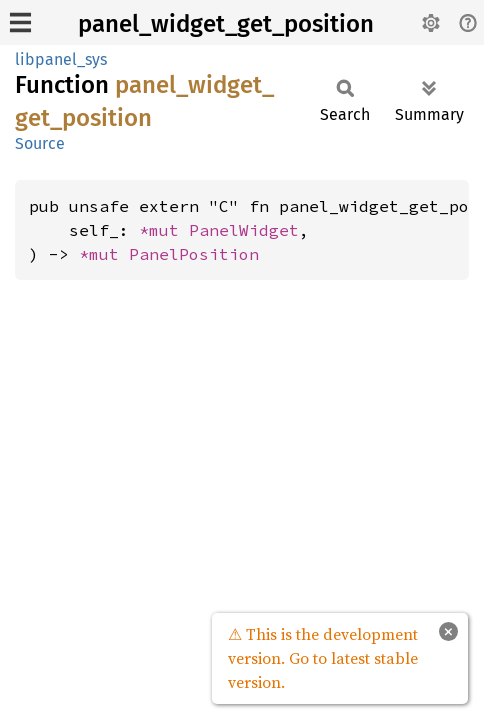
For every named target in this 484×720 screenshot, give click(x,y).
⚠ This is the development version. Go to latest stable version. (323, 658)
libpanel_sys (61, 59)
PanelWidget (244, 230)
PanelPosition (194, 254)
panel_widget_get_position (226, 24)
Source (40, 143)
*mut (164, 230)
